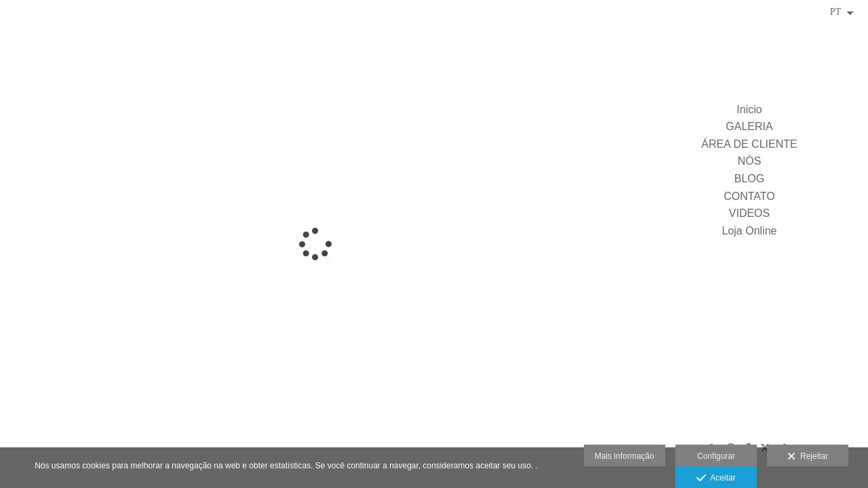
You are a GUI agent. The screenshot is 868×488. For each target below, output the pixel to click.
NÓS (750, 161)
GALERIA (749, 126)
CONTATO (749, 196)
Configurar (716, 456)
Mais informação (625, 456)
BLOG (749, 179)
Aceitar (716, 479)
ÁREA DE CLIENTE (749, 144)
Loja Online (750, 231)
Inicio (749, 109)
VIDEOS (749, 213)
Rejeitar (808, 457)
